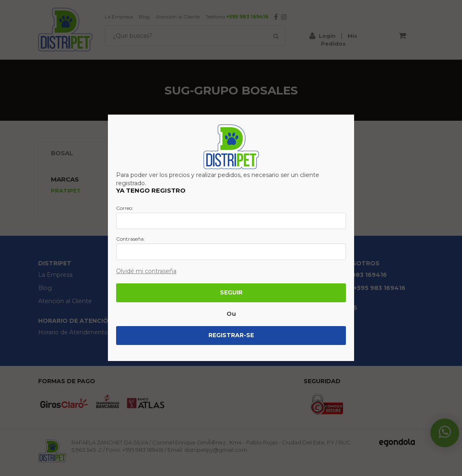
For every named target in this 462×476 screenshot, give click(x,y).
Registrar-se (231, 335)
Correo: (125, 208)
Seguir (231, 292)
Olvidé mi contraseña (146, 271)
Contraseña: (130, 239)
